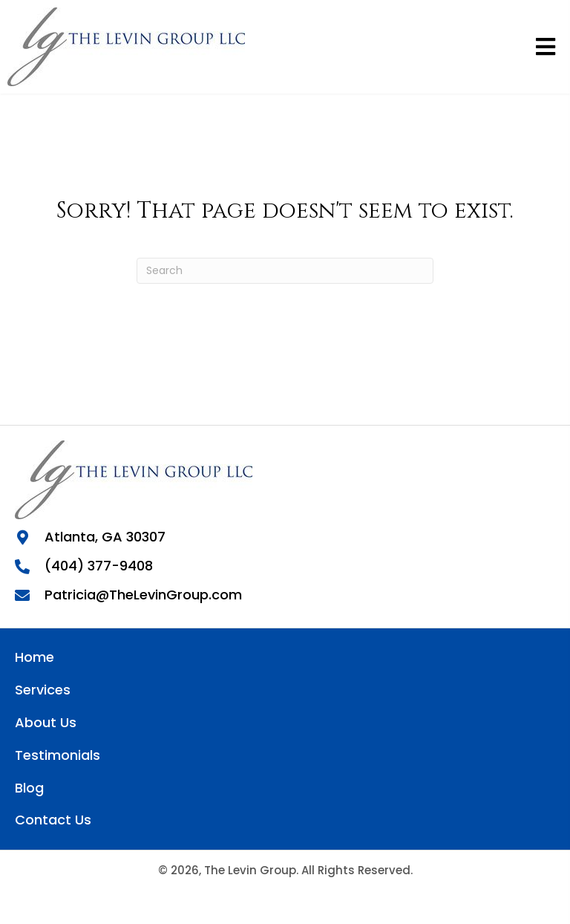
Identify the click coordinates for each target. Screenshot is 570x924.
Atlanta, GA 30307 (105, 537)
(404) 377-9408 (99, 566)
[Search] (285, 271)
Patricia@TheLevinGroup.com (143, 595)
